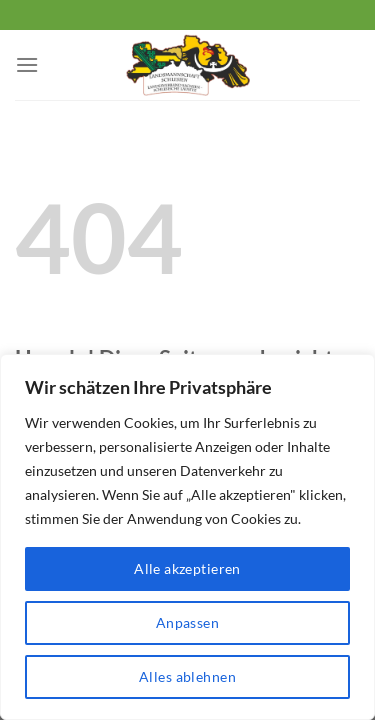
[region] (187, 537)
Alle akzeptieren (187, 568)
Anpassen (187, 622)
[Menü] (27, 64)
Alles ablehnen (187, 676)
